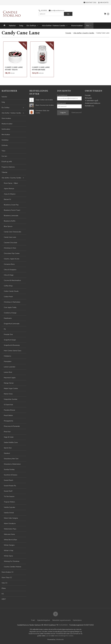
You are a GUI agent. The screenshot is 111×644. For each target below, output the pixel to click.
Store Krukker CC (8, 572)
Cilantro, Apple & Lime (12, 259)
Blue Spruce (8, 226)
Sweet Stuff (8, 491)
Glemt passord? (77, 113)
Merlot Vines (8, 394)
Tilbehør (4, 172)
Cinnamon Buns (9, 264)
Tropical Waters (9, 502)
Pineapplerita (8, 421)
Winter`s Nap (9, 550)
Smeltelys (5, 140)
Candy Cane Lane (10, 237)
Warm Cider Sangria (11, 518)
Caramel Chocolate (11, 243)
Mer (88, 26)
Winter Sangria (9, 545)
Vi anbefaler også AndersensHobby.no (93, 102)
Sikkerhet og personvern (61, 620)
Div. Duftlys (31, 26)
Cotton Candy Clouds (11, 291)
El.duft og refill (7, 162)
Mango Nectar (9, 383)
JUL (3, 594)
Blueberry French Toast (12, 210)
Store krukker (77, 26)
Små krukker (6, 129)
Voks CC (4, 583)
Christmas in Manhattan (12, 302)
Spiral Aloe (8, 448)
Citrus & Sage (9, 275)
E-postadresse (62, 95)
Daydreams (8, 318)
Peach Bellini (8, 415)
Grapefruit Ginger (10, 340)
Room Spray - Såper (11, 183)
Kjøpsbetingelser (44, 620)
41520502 (43, 10)
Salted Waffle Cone (11, 442)
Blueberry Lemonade (11, 216)
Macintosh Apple (10, 378)
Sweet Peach (9, 480)
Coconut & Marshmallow (12, 280)
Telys (3, 151)
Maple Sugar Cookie (11, 388)
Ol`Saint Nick (8, 405)
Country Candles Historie (13, 567)
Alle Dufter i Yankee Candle (54, 26)
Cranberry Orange (10, 313)
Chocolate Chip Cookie (12, 253)
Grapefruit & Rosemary (12, 345)
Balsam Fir (7, 199)
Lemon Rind (8, 372)
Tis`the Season (9, 496)
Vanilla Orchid (9, 513)
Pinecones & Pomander (12, 426)
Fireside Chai (8, 334)
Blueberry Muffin (10, 221)
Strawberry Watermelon (12, 464)
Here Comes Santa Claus (13, 351)
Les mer (49, 636)
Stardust (7, 453)
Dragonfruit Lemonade (12, 324)
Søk (68, 14)
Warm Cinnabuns (10, 523)
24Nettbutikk (60, 640)
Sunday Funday (9, 469)
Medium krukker (7, 124)
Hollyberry (7, 356)
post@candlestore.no (57, 10)
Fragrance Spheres (8, 167)
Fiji (5, 329)
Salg (21, 26)
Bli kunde (88, 98)
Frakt (33, 620)
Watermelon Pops (10, 529)
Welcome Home (9, 534)
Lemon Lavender (10, 367)
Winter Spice (8, 556)
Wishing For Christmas (12, 561)
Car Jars (4, 156)
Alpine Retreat (9, 189)
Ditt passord (61, 103)
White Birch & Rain (10, 540)
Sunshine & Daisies (11, 475)
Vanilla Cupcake (9, 507)
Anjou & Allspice (10, 194)
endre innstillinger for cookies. (64, 636)
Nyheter (12, 26)
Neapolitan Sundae (11, 399)
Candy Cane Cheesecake (13, 232)
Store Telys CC (7, 578)
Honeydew (8, 361)
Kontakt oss (89, 106)
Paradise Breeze (9, 410)
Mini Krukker (6, 135)
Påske (4, 588)
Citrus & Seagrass (10, 270)
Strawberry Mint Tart (11, 459)
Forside (68, 33)
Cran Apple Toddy (10, 307)
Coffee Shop (8, 286)
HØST (4, 599)
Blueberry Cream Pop (11, 205)
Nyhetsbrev (77, 620)
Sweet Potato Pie (10, 486)
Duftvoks (5, 145)
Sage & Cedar (9, 437)
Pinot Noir (7, 432)
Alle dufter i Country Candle (11, 178)
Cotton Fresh (8, 297)
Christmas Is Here (10, 248)
